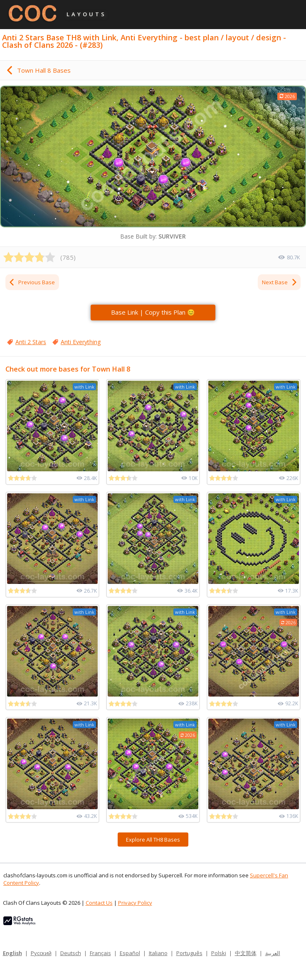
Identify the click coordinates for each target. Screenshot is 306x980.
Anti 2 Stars (31, 342)
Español (130, 953)
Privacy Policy (135, 903)
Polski (219, 953)
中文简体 (246, 953)
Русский (41, 953)
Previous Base (32, 282)
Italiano (158, 953)
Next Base (280, 282)
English (12, 953)
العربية (273, 953)
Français (100, 953)
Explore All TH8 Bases (153, 840)
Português (189, 953)
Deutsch (71, 953)
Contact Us (99, 903)
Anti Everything (81, 342)
